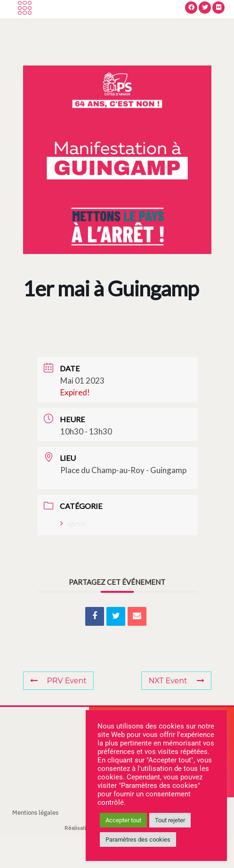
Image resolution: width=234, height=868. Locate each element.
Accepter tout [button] (123, 820)
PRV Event (58, 711)
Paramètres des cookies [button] (138, 839)
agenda (73, 554)
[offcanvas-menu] (25, 24)
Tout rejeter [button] (170, 820)
